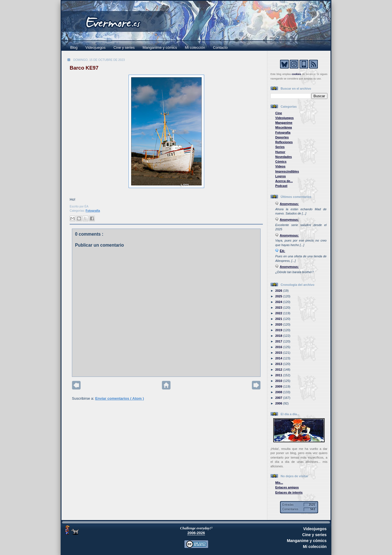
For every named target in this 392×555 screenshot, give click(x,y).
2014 (279, 358)
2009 (279, 386)
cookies (296, 74)
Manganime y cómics (160, 47)
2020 (279, 324)
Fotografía (93, 211)
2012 (279, 370)
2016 (279, 347)
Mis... (279, 483)
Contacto (220, 47)
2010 (279, 381)
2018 (279, 336)
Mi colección (195, 47)
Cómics (281, 162)
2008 (279, 392)
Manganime (284, 123)
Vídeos (280, 166)
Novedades (284, 157)
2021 (279, 319)
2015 (279, 353)
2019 (279, 330)
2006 (279, 403)
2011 (279, 375)
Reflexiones (284, 142)
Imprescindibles (287, 171)
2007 (279, 398)
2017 (279, 341)
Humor (280, 152)
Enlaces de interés (289, 492)
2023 (279, 308)
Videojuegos (95, 47)
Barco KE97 (84, 68)
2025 (279, 296)
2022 (279, 313)
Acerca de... (284, 181)
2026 (279, 291)
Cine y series (124, 47)
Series (280, 147)
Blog (74, 47)
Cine (279, 113)
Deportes (282, 137)
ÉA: (282, 251)
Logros (280, 176)
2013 (279, 364)
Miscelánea (284, 127)
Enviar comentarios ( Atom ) (119, 398)
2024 (279, 302)
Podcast (281, 186)
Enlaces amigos (287, 487)
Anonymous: (289, 204)
